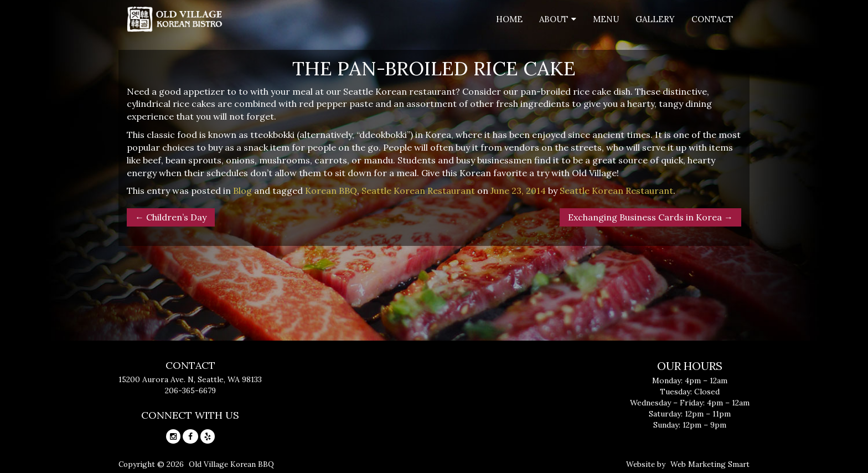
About (554, 19)
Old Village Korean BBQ (231, 464)
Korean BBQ (331, 191)
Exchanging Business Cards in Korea (650, 217)
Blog (242, 191)
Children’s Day (171, 217)
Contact (712, 19)
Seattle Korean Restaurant (418, 191)
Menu (606, 19)
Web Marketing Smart (710, 464)
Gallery (655, 19)
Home (509, 19)
